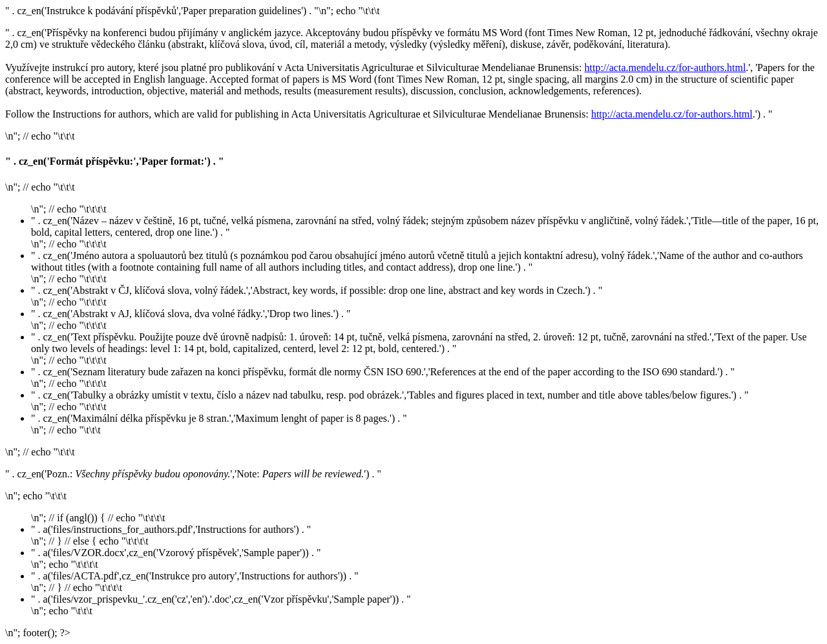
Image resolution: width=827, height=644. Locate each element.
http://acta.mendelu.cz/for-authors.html (665, 68)
